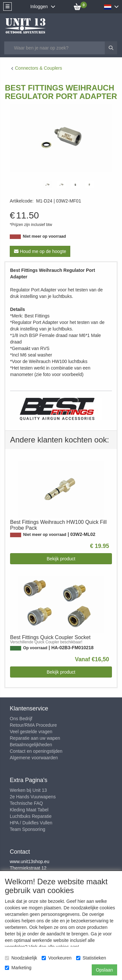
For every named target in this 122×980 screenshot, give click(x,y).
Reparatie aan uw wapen (35, 738)
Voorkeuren (57, 958)
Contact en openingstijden (36, 751)
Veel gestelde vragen (31, 732)
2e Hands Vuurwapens (33, 797)
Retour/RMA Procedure (33, 725)
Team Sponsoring (27, 829)
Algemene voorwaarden (34, 758)
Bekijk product (61, 559)
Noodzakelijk (21, 958)
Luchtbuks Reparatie (31, 816)
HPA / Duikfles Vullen (31, 823)
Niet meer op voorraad (44, 236)
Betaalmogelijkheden (31, 745)
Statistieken (91, 958)
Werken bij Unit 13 (28, 790)
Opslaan (104, 970)
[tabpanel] (47, 184)
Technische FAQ (26, 803)
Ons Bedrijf (21, 719)
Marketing (18, 968)
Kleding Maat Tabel (29, 810)
